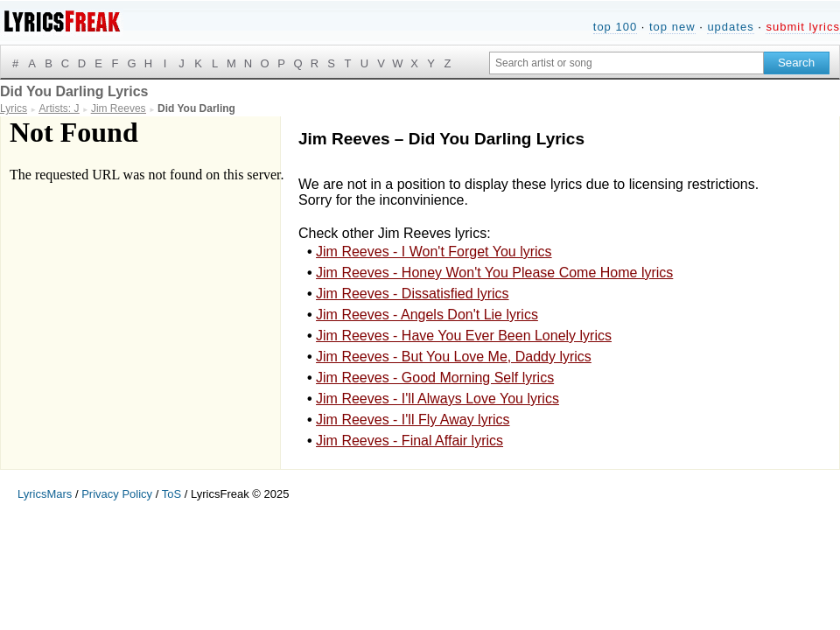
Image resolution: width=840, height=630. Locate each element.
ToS (171, 494)
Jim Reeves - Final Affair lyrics (409, 441)
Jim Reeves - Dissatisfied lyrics (412, 294)
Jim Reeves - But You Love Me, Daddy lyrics (454, 357)
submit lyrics (803, 27)
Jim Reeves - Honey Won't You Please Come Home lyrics (494, 273)
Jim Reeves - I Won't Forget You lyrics (434, 252)
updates (730, 27)
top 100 (615, 27)
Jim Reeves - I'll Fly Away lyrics (413, 420)
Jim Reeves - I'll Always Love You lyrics (437, 399)
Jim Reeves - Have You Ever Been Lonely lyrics (464, 336)
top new (672, 27)
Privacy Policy (117, 494)
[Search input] (626, 63)
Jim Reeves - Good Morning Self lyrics (435, 378)
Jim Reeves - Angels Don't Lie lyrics (427, 315)
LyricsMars (45, 494)
